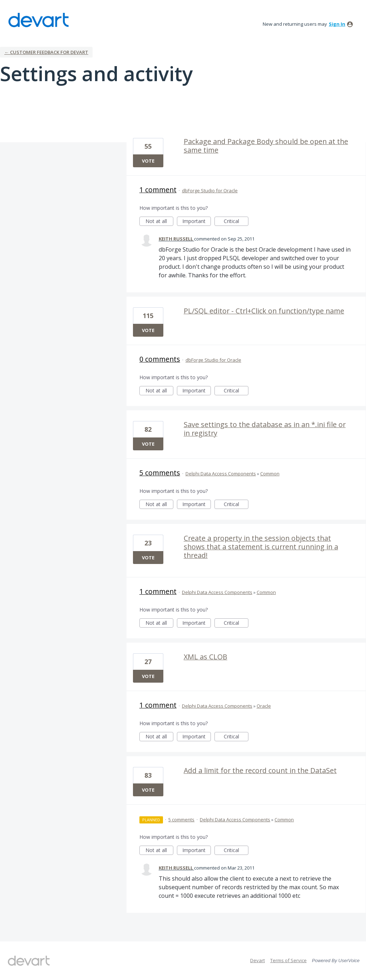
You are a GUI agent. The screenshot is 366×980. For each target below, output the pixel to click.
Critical (236, 222)
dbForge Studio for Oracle (210, 190)
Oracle (264, 706)
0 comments (160, 359)
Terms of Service (288, 960)
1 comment (158, 190)
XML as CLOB (206, 657)
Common (270, 474)
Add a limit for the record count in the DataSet (260, 770)
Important (197, 222)
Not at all (159, 222)
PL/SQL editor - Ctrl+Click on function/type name (264, 311)
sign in (337, 24)
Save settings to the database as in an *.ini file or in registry (265, 429)
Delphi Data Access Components (221, 474)
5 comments (160, 473)
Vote (148, 161)
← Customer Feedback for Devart (46, 52)
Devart (258, 960)
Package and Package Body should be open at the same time (266, 146)
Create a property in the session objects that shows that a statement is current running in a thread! (261, 547)
